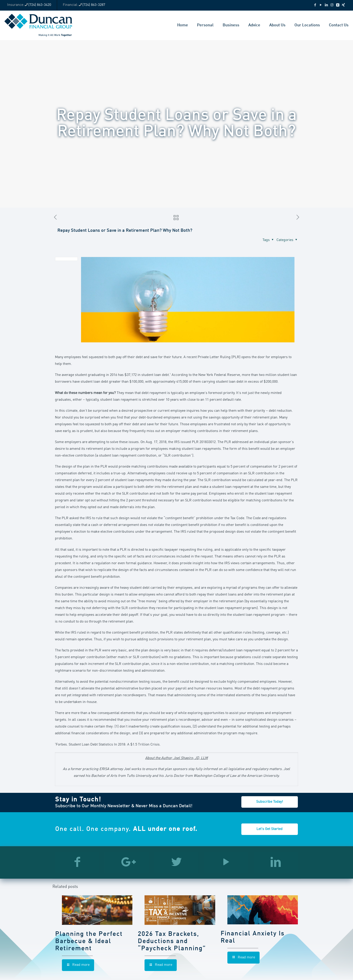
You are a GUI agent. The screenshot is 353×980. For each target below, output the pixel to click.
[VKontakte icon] (338, 5)
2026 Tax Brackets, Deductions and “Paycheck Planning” (172, 941)
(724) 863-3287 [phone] (94, 5)
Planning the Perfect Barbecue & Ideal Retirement (89, 941)
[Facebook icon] (315, 5)
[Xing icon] (343, 5)
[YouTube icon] (321, 5)
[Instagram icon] (332, 5)
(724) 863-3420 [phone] (40, 5)
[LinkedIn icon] (326, 5)
